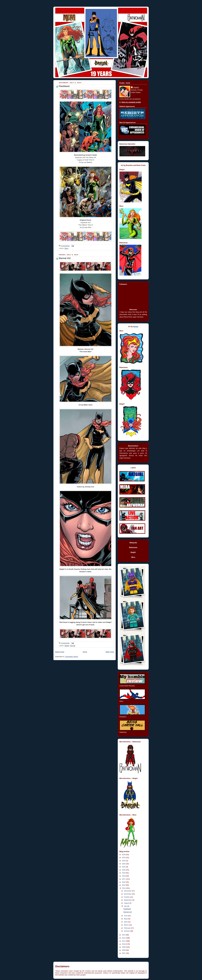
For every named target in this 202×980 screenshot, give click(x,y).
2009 (124, 947)
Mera (66, 248)
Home (85, 652)
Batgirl (67, 646)
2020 (124, 870)
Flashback (64, 86)
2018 (124, 876)
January (127, 931)
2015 (124, 885)
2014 (124, 888)
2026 (124, 855)
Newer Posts (60, 652)
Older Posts (110, 652)
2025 (124, 858)
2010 (124, 944)
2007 (124, 953)
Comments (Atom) (71, 657)
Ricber (136, 327)
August (127, 903)
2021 (124, 867)
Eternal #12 (65, 258)
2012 (124, 938)
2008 (124, 950)
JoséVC (136, 87)
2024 (124, 861)
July (126, 906)
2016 (124, 882)
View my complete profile (131, 102)
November (128, 894)
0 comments (65, 246)
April (126, 922)
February (127, 928)
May (126, 919)
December (128, 891)
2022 (124, 864)
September (128, 900)
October (127, 897)
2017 (124, 879)
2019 (124, 873)
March (126, 925)
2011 (124, 941)
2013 (124, 935)
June (126, 916)
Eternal (73, 646)
